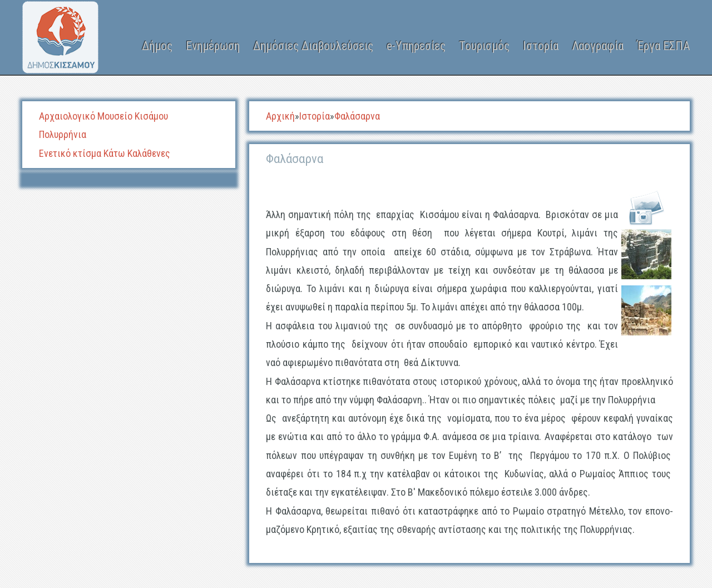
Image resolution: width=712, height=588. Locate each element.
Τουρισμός (484, 46)
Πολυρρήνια (63, 134)
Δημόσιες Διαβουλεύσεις (313, 46)
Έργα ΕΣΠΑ (663, 46)
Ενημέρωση (213, 46)
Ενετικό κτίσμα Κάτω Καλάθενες (105, 153)
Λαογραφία (598, 46)
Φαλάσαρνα (357, 116)
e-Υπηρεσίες (416, 46)
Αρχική (280, 116)
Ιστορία (541, 46)
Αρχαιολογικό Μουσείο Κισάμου (103, 116)
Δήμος (157, 46)
